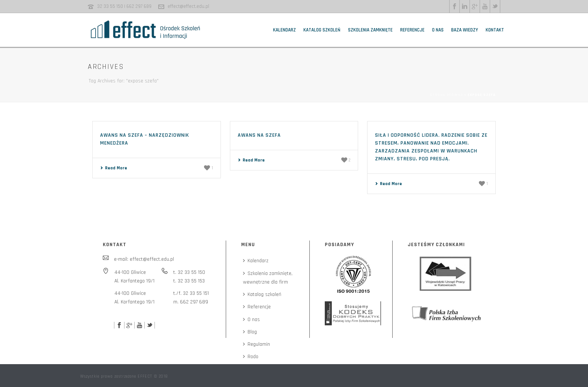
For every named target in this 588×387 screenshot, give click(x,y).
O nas (438, 30)
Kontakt (495, 30)
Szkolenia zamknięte (370, 30)
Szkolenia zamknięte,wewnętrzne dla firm (268, 278)
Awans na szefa (259, 135)
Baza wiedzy (465, 30)
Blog (250, 332)
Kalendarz (284, 30)
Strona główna (446, 95)
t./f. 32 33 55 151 (191, 293)
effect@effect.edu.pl (188, 6)
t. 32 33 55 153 (189, 281)
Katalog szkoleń (322, 30)
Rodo (251, 357)
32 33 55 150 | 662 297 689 (124, 6)
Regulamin (256, 344)
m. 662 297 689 (191, 302)
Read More (114, 168)
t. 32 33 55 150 (189, 272)
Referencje (412, 30)
